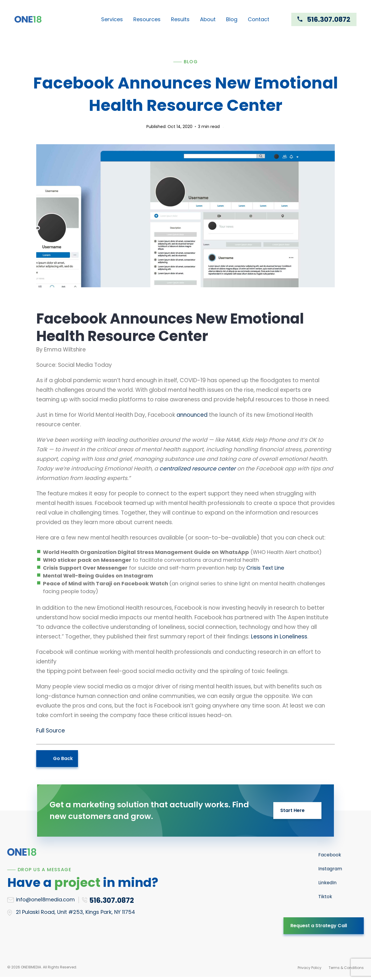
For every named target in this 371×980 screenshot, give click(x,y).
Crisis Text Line (265, 568)
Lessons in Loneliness (279, 637)
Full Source (51, 731)
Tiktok (325, 897)
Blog (232, 19)
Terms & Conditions (346, 968)
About (208, 19)
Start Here (292, 810)
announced (192, 415)
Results (180, 19)
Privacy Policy (310, 968)
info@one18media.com (45, 899)
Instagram (330, 869)
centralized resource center (198, 469)
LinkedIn (327, 883)
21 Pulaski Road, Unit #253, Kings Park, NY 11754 (76, 912)
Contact (259, 19)
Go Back (63, 758)
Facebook (330, 855)
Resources (147, 19)
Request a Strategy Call (319, 926)
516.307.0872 (329, 19)
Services (112, 19)
